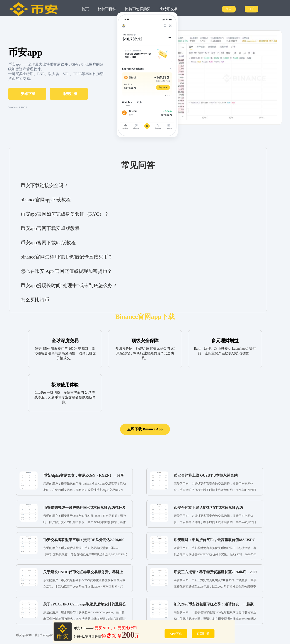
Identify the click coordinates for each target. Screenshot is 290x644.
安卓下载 (28, 94)
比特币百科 (107, 9)
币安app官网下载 (27, 635)
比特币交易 (169, 9)
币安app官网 (48, 635)
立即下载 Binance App (145, 429)
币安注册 (70, 94)
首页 (85, 9)
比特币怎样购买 (138, 9)
